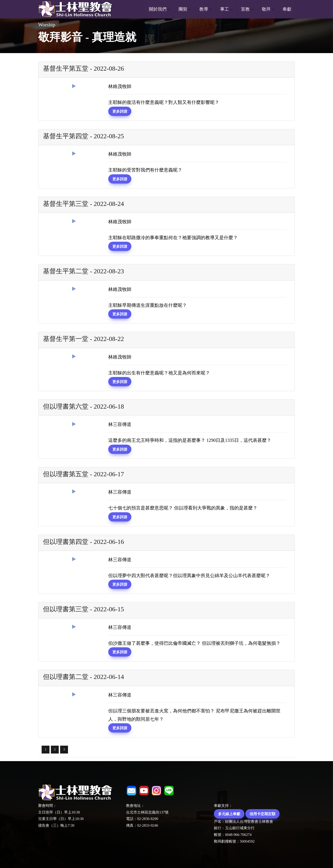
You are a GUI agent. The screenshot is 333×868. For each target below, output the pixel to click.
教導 (204, 9)
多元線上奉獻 (229, 814)
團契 (183, 9)
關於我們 (158, 9)
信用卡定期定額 (262, 814)
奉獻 (287, 9)
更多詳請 (120, 111)
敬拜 (266, 9)
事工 (225, 9)
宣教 (245, 9)
